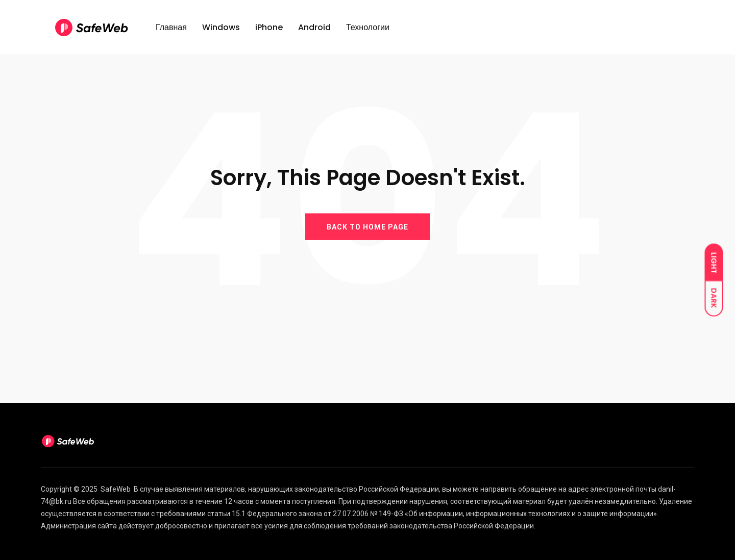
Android (314, 27)
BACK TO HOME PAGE (367, 226)
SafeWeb (116, 489)
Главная (171, 27)
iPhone (269, 27)
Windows (221, 27)
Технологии (368, 27)
